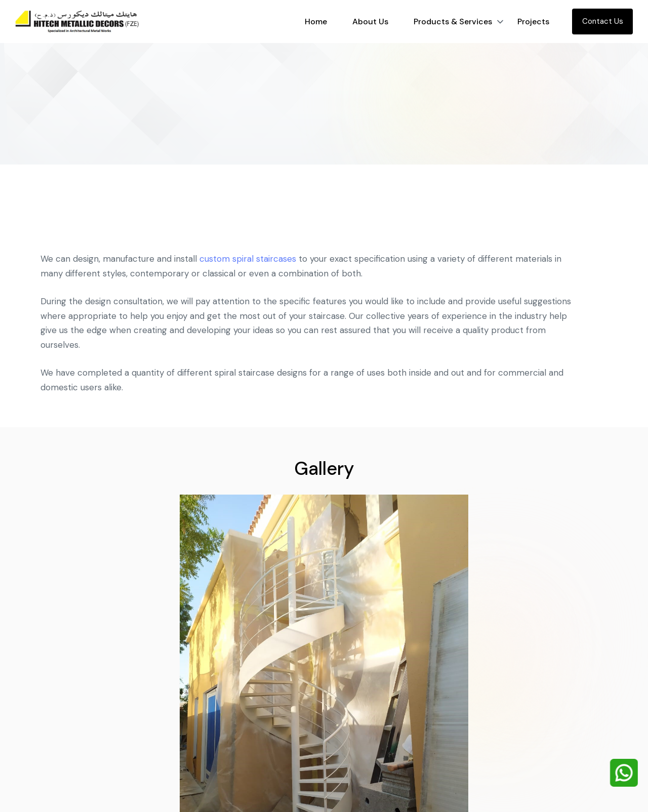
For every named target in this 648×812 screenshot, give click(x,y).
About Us (370, 22)
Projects (533, 22)
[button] (500, 22)
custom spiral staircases (248, 263)
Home (316, 22)
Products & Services (453, 22)
